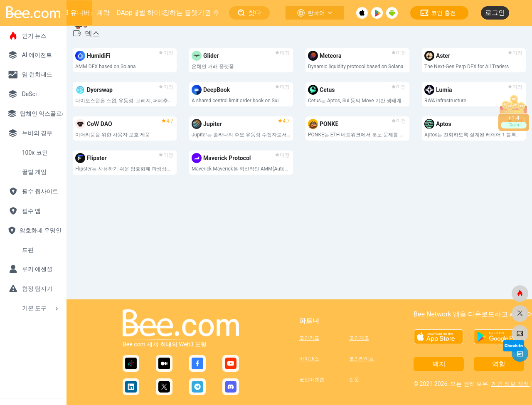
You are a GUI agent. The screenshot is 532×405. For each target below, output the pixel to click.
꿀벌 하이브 (150, 13)
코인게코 (359, 338)
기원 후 (209, 13)
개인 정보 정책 (511, 384)
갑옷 (354, 380)
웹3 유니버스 (78, 13)
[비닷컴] (520, 294)
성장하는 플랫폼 (180, 13)
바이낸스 (309, 359)
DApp (124, 13)
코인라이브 (362, 359)
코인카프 (309, 338)
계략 (103, 13)
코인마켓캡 (312, 380)
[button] (323, 244)
